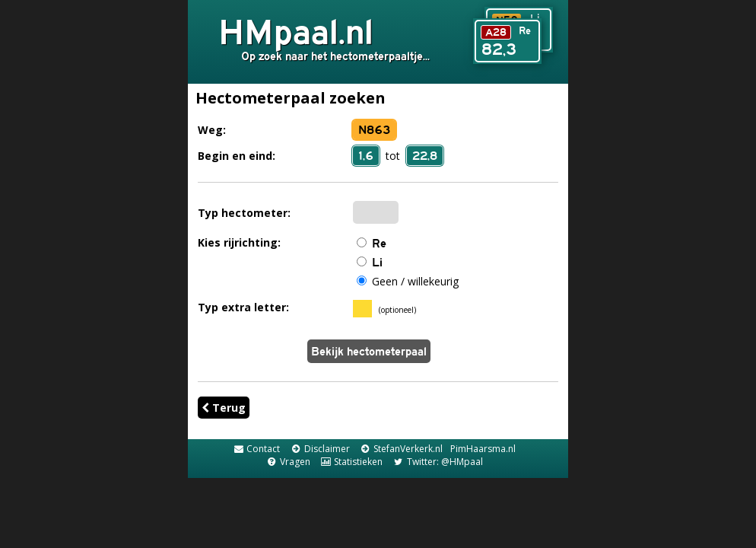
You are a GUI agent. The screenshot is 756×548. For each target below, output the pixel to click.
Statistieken (351, 462)
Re (379, 243)
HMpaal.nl (296, 31)
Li (377, 262)
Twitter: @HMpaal (437, 462)
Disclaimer (319, 449)
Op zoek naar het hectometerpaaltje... (335, 56)
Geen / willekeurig (415, 281)
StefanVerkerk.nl (401, 449)
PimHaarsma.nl (483, 449)
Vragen (287, 462)
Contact (256, 449)
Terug (224, 408)
